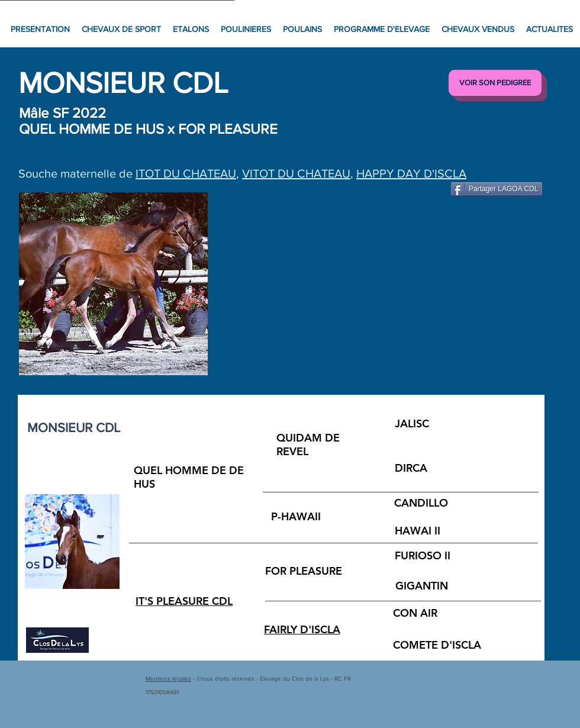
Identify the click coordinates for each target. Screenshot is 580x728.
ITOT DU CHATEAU (186, 173)
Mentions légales (168, 679)
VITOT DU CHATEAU (296, 173)
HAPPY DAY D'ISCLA (411, 173)
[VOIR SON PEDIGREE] (495, 83)
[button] (113, 284)
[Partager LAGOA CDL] (497, 189)
